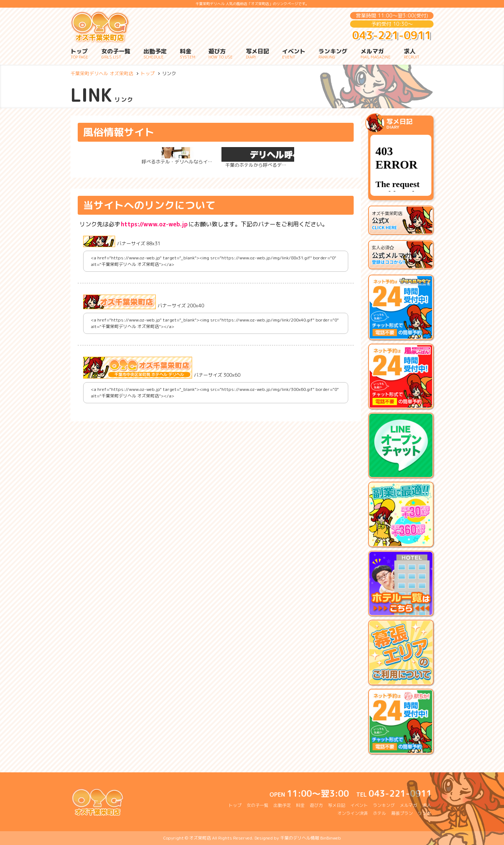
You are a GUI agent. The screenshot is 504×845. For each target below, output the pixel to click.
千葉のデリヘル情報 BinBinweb (310, 838)
